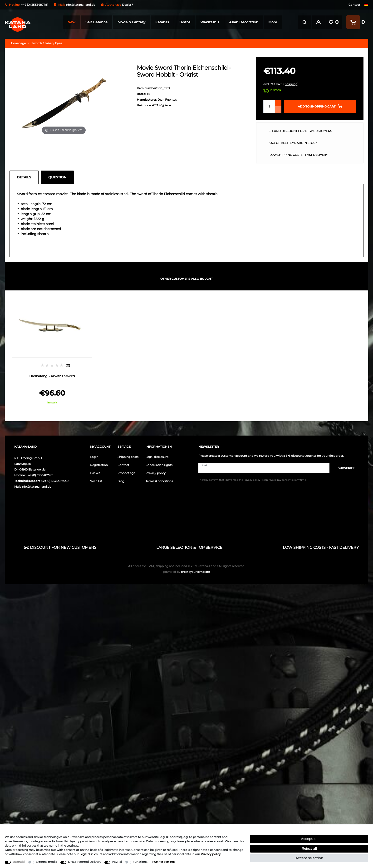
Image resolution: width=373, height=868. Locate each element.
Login (94, 457)
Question (57, 177)
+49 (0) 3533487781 (40, 475)
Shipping (291, 84)
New (71, 22)
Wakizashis (209, 22)
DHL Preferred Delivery (85, 862)
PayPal (117, 862)
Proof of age (126, 473)
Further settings (164, 862)
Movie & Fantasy (130, 22)
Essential (19, 862)
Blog (121, 481)
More (272, 22)
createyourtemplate (186, 572)
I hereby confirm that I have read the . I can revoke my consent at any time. (252, 480)
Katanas (161, 22)
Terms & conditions (159, 481)
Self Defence (96, 22)
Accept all (309, 839)
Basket (95, 473)
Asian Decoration (243, 22)
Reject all (309, 848)
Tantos (184, 22)
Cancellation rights (159, 465)
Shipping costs (128, 457)
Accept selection (309, 858)
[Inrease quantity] (278, 103)
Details (24, 177)
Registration (99, 465)
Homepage (18, 43)
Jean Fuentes (167, 100)
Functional (140, 862)
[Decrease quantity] (278, 110)
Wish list (96, 481)
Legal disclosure (157, 457)
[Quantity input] (269, 106)
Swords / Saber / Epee (47, 43)
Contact (354, 5)
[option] (52, 351)
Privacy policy (156, 473)
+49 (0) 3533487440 (54, 481)
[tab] (25, 177)
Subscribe (344, 468)
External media (46, 862)
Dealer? (128, 5)
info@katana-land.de (80, 5)
